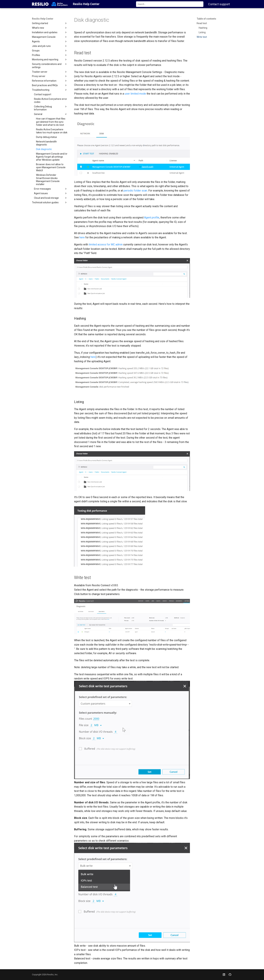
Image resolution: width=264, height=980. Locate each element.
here (82, 237)
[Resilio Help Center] (50, 4)
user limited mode (135, 94)
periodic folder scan (135, 191)
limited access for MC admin (106, 244)
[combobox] (170, 4)
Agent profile (152, 218)
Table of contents (206, 19)
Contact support (219, 4)
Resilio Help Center (43, 19)
